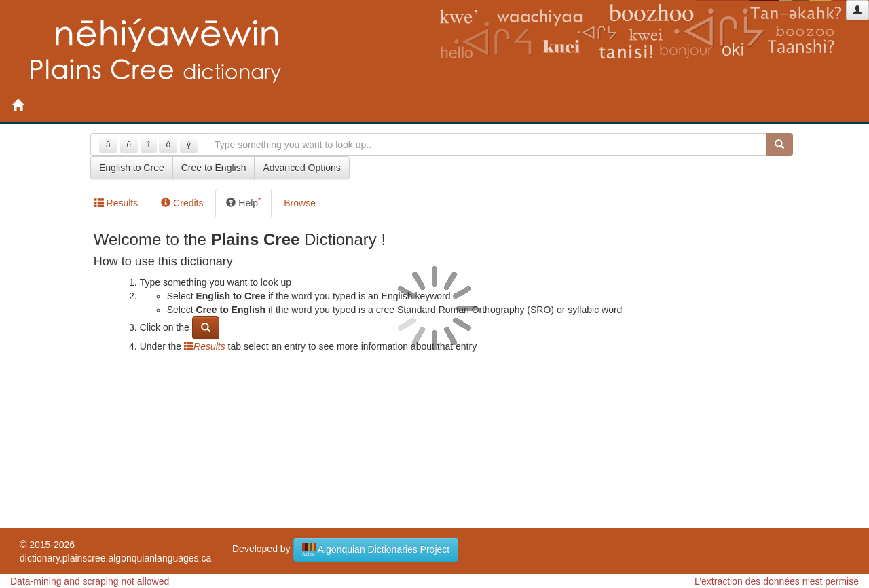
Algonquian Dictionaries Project (376, 550)
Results (116, 203)
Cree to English (214, 168)
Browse (300, 203)
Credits (182, 203)
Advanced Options (301, 168)
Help (243, 202)
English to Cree (132, 168)
